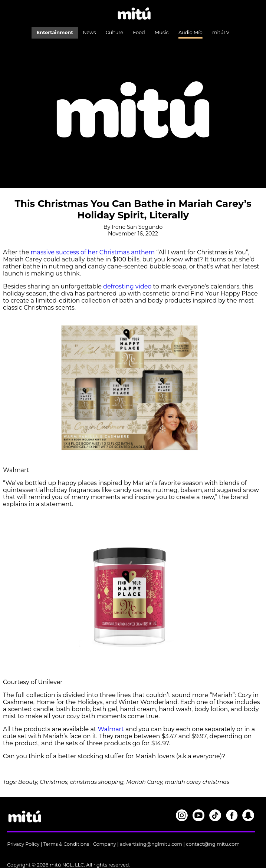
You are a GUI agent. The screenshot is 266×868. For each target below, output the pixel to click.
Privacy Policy (23, 844)
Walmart (112, 729)
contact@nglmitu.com (213, 844)
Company (105, 844)
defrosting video (127, 286)
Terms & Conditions (66, 844)
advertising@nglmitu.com (151, 844)
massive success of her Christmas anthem (93, 252)
